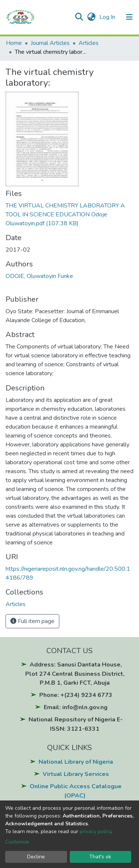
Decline (36, 857)
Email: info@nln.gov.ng (76, 707)
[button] (91, 17)
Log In (108, 17)
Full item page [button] (32, 621)
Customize (17, 842)
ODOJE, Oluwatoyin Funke (39, 276)
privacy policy (95, 831)
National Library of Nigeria (76, 762)
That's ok (100, 857)
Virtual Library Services (76, 774)
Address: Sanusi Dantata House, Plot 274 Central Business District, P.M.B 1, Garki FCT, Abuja (75, 674)
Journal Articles (50, 43)
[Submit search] (79, 17)
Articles (89, 43)
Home (14, 43)
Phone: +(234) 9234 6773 (76, 695)
